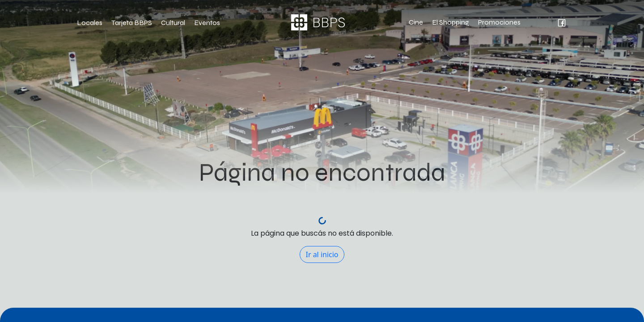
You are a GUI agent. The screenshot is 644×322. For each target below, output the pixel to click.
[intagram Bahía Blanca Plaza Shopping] (540, 22)
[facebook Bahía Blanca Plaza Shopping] (556, 22)
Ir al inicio (322, 254)
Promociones (499, 22)
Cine (416, 22)
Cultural (173, 23)
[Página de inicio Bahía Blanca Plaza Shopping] (318, 22)
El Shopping (451, 22)
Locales (90, 23)
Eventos (207, 23)
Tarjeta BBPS (132, 23)
